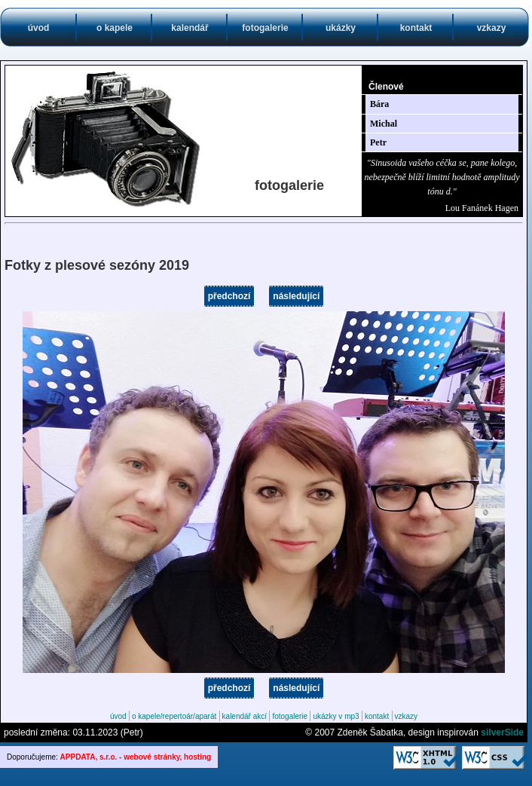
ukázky (341, 28)
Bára (379, 104)
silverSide (502, 732)
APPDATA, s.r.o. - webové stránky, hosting (136, 757)
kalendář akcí (245, 716)
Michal (384, 124)
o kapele (115, 28)
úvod (39, 28)
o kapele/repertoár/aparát (174, 716)
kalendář (190, 28)
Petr (378, 142)
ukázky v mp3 (336, 716)
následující (296, 296)
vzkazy (492, 28)
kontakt (416, 28)
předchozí (229, 296)
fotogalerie (265, 28)
